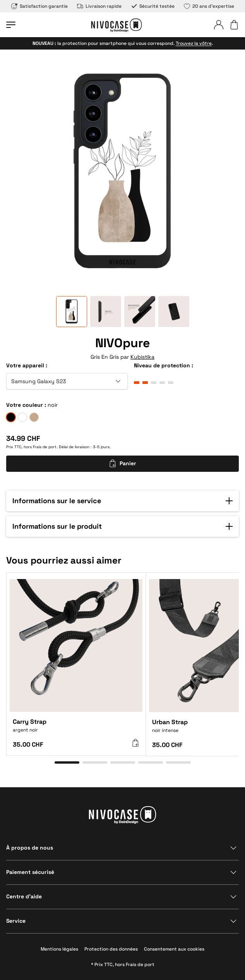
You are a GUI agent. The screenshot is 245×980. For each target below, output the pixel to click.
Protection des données (111, 949)
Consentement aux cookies (174, 949)
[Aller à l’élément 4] (151, 762)
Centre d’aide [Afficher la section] (24, 896)
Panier (122, 463)
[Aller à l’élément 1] (67, 762)
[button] (122, 501)
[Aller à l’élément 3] (123, 762)
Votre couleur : (26, 405)
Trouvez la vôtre (194, 43)
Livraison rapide (99, 6)
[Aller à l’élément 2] (95, 762)
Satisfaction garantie (39, 6)
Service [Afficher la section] (16, 921)
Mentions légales (59, 949)
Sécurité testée (153, 6)
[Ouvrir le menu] (11, 25)
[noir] (11, 417)
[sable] (34, 417)
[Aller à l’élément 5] (178, 762)
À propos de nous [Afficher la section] (30, 848)
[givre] (22, 417)
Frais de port (45, 447)
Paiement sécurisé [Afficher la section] (30, 872)
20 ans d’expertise (209, 6)
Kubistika (142, 357)
